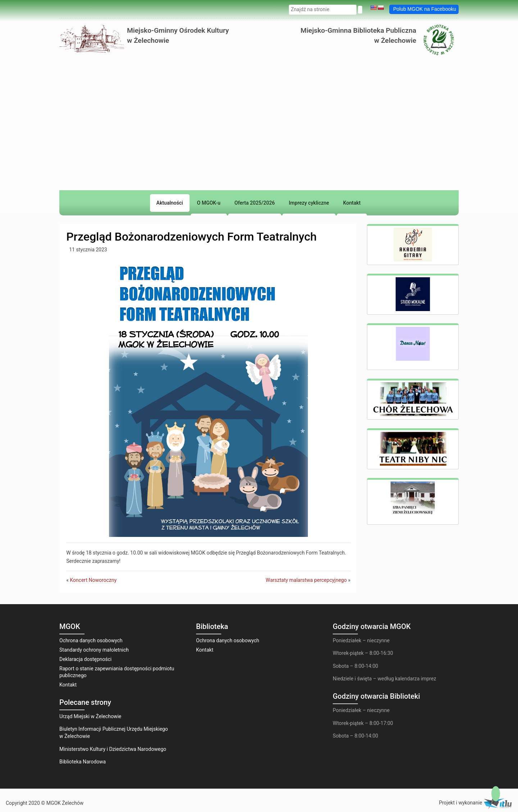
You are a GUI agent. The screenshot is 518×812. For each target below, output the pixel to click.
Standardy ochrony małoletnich (94, 650)
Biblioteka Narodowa (83, 762)
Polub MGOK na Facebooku (425, 9)
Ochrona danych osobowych (91, 640)
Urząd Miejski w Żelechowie (90, 716)
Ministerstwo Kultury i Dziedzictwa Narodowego (113, 749)
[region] (259, 168)
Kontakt (68, 685)
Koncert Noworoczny (93, 580)
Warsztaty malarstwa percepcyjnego (306, 580)
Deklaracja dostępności (85, 659)
